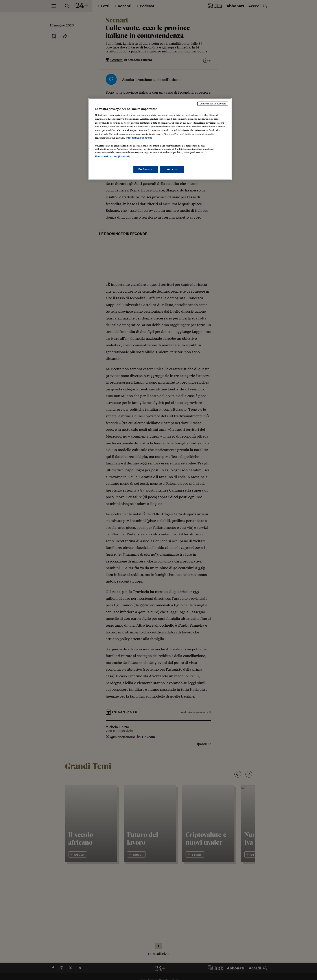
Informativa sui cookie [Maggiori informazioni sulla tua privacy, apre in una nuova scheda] (139, 138)
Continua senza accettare (213, 104)
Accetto (172, 169)
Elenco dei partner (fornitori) (112, 156)
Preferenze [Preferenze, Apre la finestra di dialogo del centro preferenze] (146, 169)
